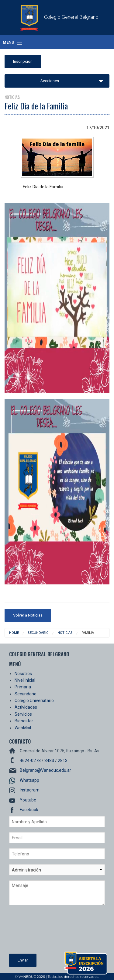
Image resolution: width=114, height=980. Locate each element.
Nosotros (23, 674)
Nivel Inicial (25, 680)
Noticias (65, 633)
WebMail (23, 728)
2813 (63, 761)
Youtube (28, 800)
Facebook (29, 810)
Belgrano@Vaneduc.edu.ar (45, 770)
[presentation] (34, 932)
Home (14, 633)
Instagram (30, 790)
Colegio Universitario (34, 701)
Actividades (26, 707)
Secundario (38, 633)
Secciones (50, 81)
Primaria (23, 687)
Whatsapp (29, 780)
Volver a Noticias (28, 615)
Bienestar (24, 721)
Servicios (23, 714)
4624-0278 (30, 761)
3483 (49, 761)
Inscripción (23, 61)
